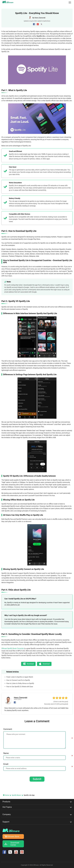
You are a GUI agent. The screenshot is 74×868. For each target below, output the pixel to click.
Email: (6, 764)
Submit (37, 779)
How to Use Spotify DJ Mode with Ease (20, 687)
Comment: (8, 729)
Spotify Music (47, 21)
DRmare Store (13, 836)
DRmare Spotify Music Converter (13, 648)
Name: (6, 753)
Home (6, 795)
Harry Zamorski (40, 18)
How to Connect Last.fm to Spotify (18, 680)
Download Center (15, 844)
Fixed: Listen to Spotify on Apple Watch (20, 677)
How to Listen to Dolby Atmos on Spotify (20, 683)
